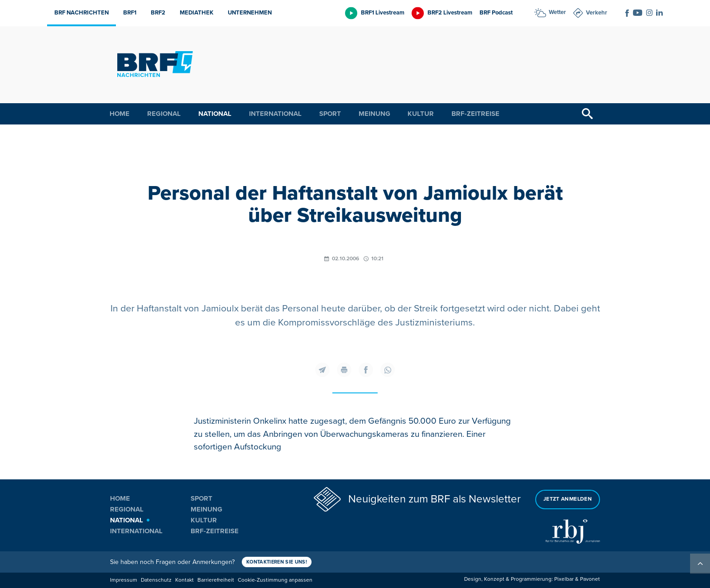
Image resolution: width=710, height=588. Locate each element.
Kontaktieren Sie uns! (277, 562)
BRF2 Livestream (450, 13)
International (275, 114)
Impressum (124, 580)
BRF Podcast (496, 13)
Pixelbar (564, 579)
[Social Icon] (627, 13)
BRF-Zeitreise (475, 114)
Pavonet (590, 579)
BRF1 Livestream (383, 13)
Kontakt (185, 580)
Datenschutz (156, 580)
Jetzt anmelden (568, 499)
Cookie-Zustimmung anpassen (275, 580)
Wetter (557, 12)
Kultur (421, 114)
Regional (164, 114)
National (215, 114)
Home (120, 114)
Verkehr (597, 13)
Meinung (374, 114)
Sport (330, 114)
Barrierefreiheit (216, 580)
